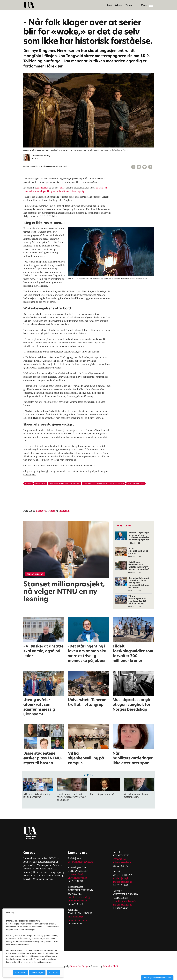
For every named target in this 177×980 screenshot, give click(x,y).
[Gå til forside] (29, 5)
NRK (63, 188)
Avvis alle (53, 972)
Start (109, 5)
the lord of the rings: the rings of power (104, 484)
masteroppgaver (136, 484)
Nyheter (119, 5)
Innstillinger (20, 972)
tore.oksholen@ (76, 874)
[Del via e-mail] (145, 167)
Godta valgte (37, 972)
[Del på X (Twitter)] (139, 167)
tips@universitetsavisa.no (81, 862)
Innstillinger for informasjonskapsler (157, 978)
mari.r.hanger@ (76, 917)
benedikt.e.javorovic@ (79, 897)
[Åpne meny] (151, 5)
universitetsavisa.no (78, 878)
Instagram (64, 511)
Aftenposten (42, 188)
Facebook (41, 511)
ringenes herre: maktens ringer (64, 484)
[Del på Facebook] (133, 167)
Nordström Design (79, 966)
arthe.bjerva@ (121, 878)
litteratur (40, 484)
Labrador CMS (110, 966)
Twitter (51, 511)
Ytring (129, 5)
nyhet (28, 484)
